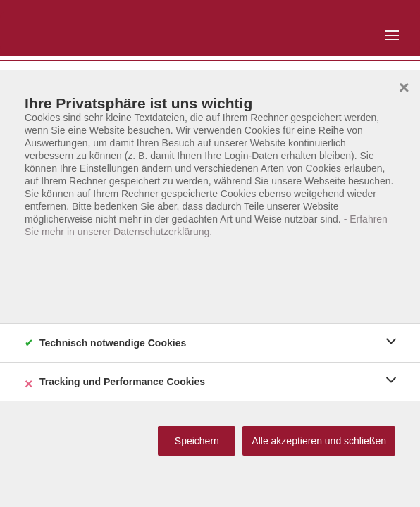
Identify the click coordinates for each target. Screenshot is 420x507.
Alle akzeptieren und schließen (319, 441)
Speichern (197, 441)
